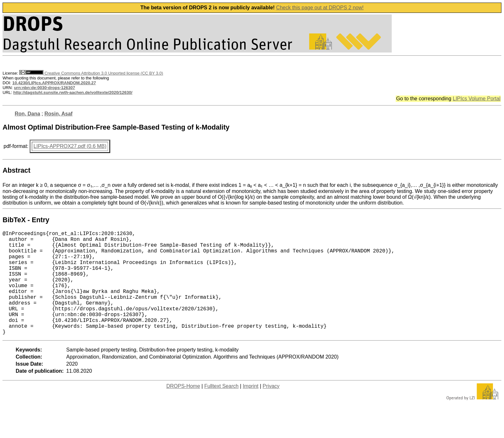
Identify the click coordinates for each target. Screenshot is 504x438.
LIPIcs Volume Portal (477, 99)
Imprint (251, 409)
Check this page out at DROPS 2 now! (320, 8)
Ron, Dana (27, 114)
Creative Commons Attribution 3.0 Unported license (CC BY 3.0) (91, 73)
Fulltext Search (221, 409)
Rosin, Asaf (58, 114)
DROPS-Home (183, 409)
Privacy (271, 409)
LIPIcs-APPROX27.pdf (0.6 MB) (70, 146)
